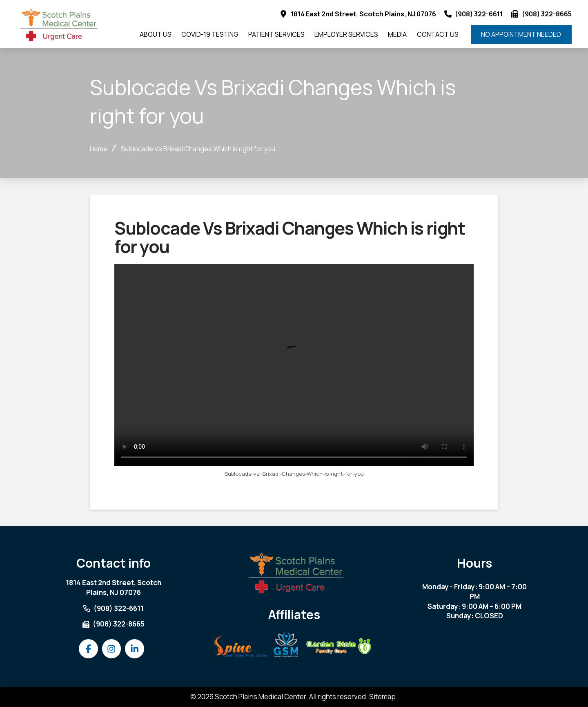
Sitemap (382, 697)
